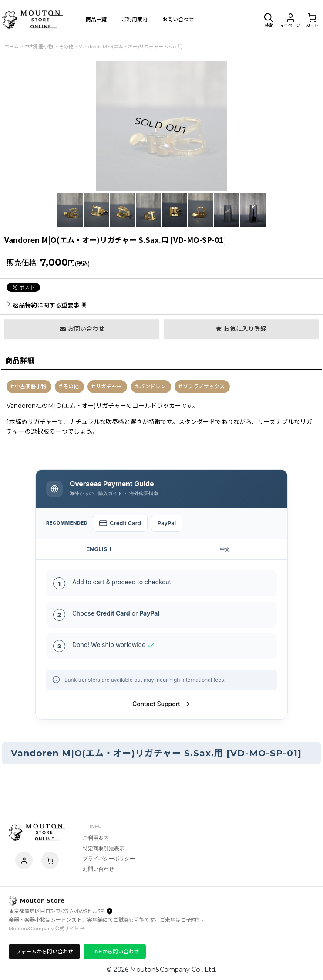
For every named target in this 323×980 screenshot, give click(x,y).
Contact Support (161, 704)
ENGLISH (99, 549)
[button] (269, 20)
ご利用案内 (96, 838)
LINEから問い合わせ (115, 951)
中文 (225, 549)
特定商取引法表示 (104, 849)
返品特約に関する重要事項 (46, 305)
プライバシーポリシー (109, 859)
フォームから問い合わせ (44, 951)
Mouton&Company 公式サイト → (47, 929)
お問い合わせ (98, 869)
